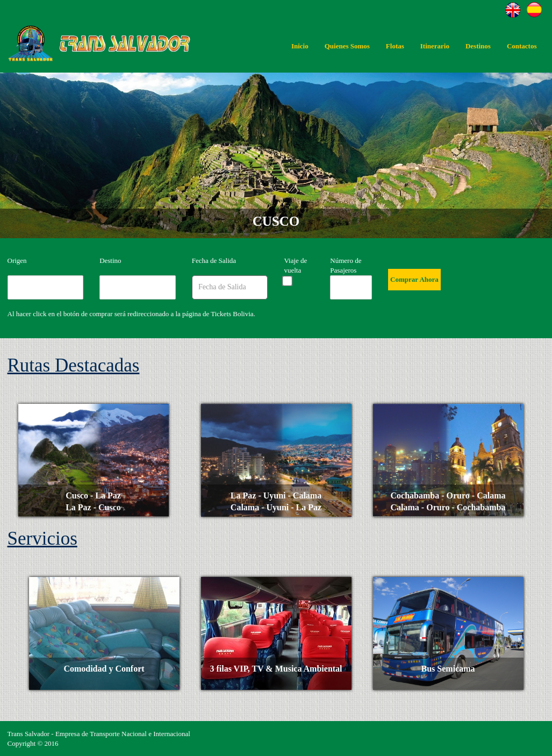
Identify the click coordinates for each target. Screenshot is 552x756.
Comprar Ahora (414, 279)
